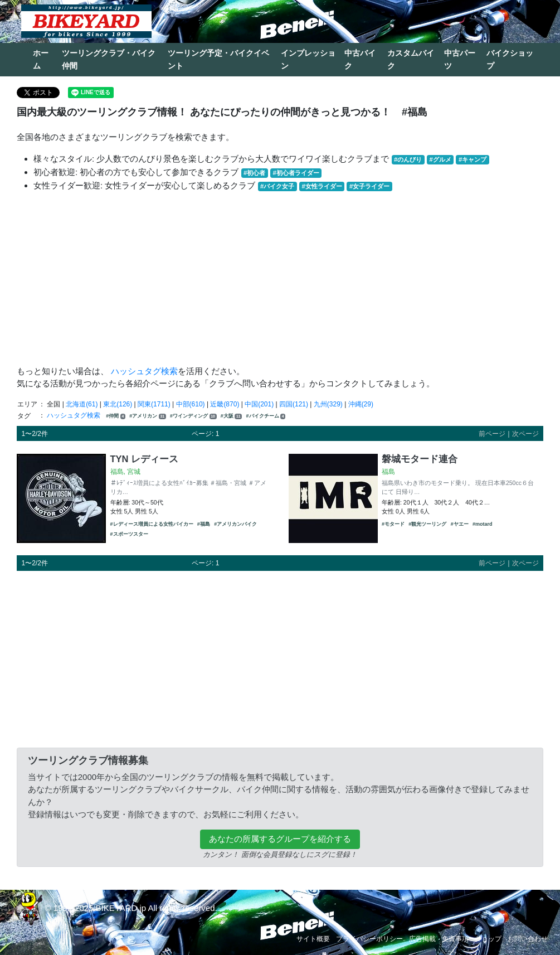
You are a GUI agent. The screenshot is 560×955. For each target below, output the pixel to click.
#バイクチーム (266, 416)
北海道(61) (82, 404)
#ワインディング (193, 416)
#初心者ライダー (296, 173)
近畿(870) (225, 404)
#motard (483, 524)
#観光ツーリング (427, 524)
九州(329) (328, 404)
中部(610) (191, 404)
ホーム (41, 59)
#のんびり (408, 159)
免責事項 (455, 939)
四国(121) (294, 404)
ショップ (488, 939)
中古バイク (360, 59)
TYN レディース (145, 459)
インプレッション (308, 59)
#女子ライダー (369, 186)
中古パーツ (460, 59)
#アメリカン (147, 416)
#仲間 (116, 416)
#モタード (393, 524)
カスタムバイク (411, 59)
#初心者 (254, 173)
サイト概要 (313, 939)
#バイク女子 (277, 186)
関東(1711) (154, 404)
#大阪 (231, 416)
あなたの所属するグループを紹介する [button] (280, 839)
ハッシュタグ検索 (144, 371)
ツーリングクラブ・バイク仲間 (109, 59)
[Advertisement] (280, 279)
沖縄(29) (361, 404)
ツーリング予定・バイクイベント (218, 59)
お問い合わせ (528, 939)
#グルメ (440, 159)
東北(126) (118, 404)
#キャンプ (473, 159)
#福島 (204, 524)
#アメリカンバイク (235, 524)
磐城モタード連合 (420, 459)
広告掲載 (422, 939)
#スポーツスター (129, 534)
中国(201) (259, 404)
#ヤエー (460, 524)
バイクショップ (510, 59)
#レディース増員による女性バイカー (152, 524)
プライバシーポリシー (369, 939)
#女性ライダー (322, 186)
